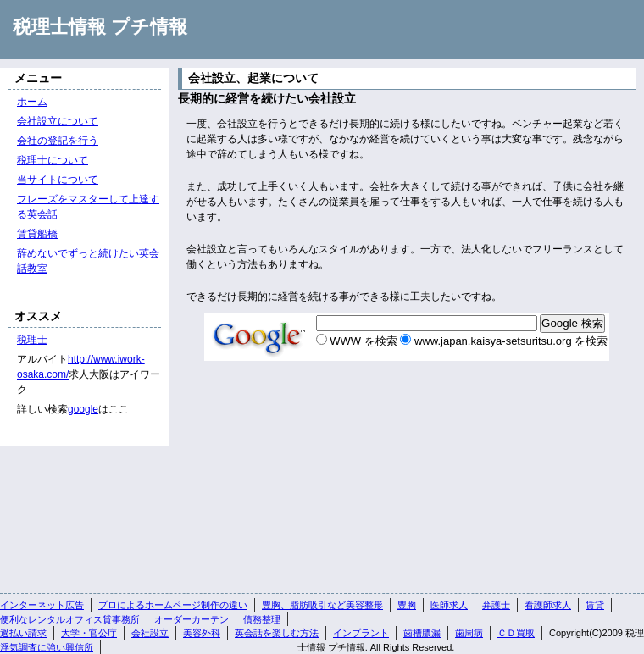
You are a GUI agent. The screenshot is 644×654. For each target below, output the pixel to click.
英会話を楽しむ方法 (277, 633)
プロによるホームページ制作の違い (173, 605)
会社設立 (150, 633)
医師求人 (449, 605)
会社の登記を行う (58, 141)
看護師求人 (548, 605)
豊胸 (407, 605)
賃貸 (595, 605)
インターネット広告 (42, 605)
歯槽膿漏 (422, 633)
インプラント (361, 633)
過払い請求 (23, 633)
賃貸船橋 (37, 234)
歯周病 (469, 633)
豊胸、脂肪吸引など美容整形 (322, 605)
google (83, 409)
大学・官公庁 (89, 633)
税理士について (53, 160)
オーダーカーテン (192, 619)
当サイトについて (58, 180)
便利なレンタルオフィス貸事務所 (70, 619)
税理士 (32, 340)
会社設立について (58, 121)
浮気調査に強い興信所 (47, 647)
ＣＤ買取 (516, 633)
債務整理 (262, 619)
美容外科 (202, 633)
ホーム (32, 102)
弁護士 (496, 605)
